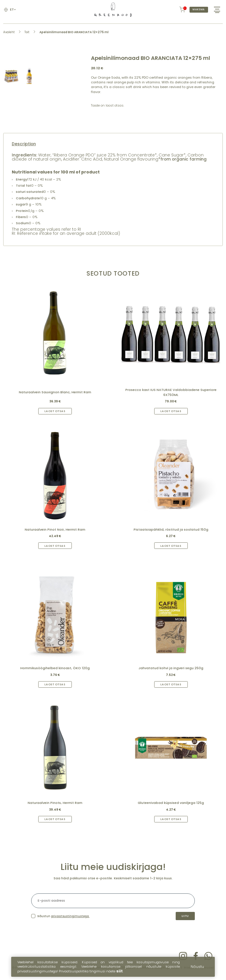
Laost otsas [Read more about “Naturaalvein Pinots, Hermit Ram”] (55, 821)
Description (24, 145)
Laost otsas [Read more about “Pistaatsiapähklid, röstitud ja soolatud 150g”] (171, 547)
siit (119, 973)
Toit (27, 33)
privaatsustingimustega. (70, 919)
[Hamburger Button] (217, 10)
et (13, 10)
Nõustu (197, 969)
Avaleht (9, 33)
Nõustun (63, 919)
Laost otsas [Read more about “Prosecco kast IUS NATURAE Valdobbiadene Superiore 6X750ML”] (171, 412)
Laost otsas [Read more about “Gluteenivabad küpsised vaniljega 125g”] (171, 821)
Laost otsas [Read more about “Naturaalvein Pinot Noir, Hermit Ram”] (55, 547)
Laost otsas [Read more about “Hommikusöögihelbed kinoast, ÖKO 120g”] (55, 686)
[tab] (113, 145)
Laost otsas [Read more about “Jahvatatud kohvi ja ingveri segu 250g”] (171, 686)
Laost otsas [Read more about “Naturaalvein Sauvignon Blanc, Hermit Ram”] (55, 412)
